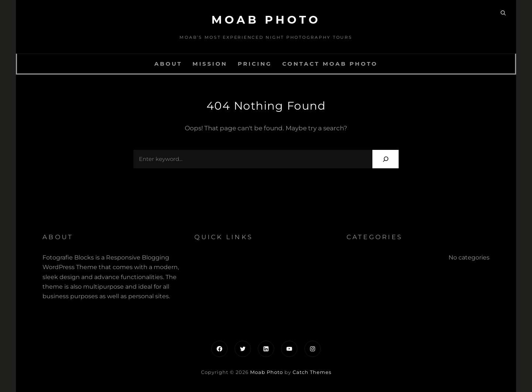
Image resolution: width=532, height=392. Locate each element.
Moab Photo (266, 20)
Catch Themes (312, 372)
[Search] (386, 159)
